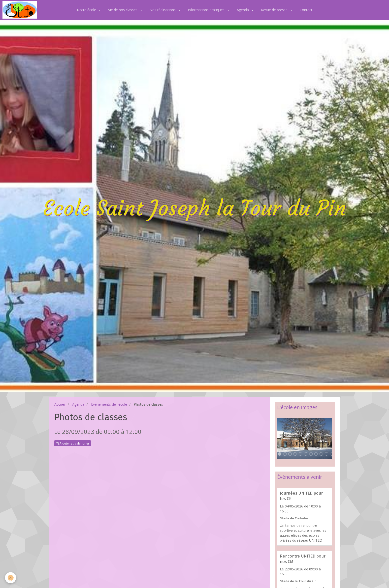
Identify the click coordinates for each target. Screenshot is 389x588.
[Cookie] (11, 578)
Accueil (60, 404)
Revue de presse (275, 10)
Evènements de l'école (109, 404)
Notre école (87, 10)
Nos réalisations (163, 10)
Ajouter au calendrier (73, 443)
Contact (306, 10)
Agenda (243, 10)
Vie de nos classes (123, 10)
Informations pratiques (207, 10)
